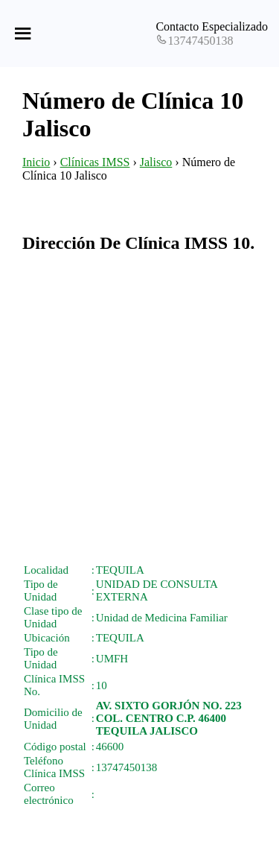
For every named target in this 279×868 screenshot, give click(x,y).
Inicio (36, 162)
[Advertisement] (139, 408)
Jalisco (156, 162)
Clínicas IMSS (95, 162)
